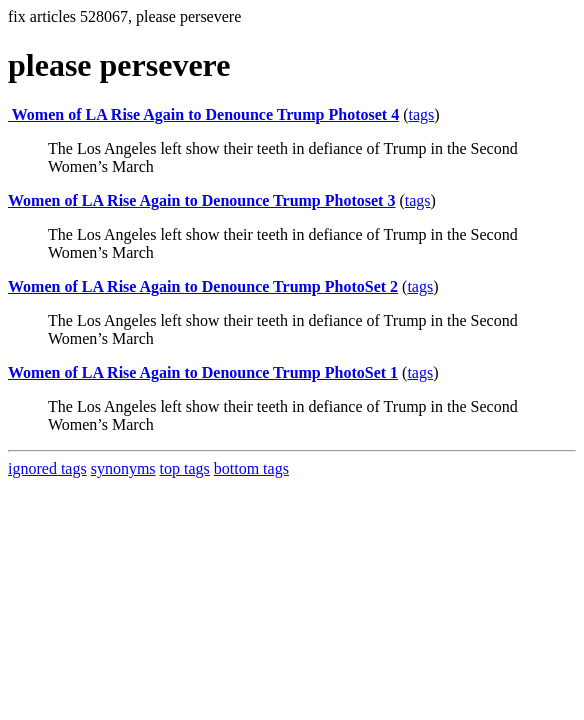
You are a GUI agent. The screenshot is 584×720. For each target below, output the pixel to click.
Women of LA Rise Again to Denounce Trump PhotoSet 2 (203, 286)
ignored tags (47, 468)
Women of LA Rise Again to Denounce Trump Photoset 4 (203, 114)
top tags (185, 468)
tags (421, 114)
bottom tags (251, 468)
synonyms (123, 468)
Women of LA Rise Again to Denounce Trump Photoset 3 (201, 200)
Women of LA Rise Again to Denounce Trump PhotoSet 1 (203, 372)
